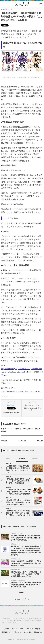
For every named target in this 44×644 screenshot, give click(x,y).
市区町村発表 (28, 429)
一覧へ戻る (22, 441)
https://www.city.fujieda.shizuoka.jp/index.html (21, 391)
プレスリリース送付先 (33, 629)
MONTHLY (36, 458)
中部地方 (18, 429)
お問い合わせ (18, 632)
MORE (22, 593)
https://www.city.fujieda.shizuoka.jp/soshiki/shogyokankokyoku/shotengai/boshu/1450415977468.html (22, 372)
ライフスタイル (7, 429)
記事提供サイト (7, 632)
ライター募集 (28, 632)
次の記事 (40, 441)
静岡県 (3, 431)
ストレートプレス (22, 599)
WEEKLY (22, 458)
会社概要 (7, 629)
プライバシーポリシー (18, 629)
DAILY (8, 458)
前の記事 (4, 441)
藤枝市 (38, 429)
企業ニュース (38, 632)
